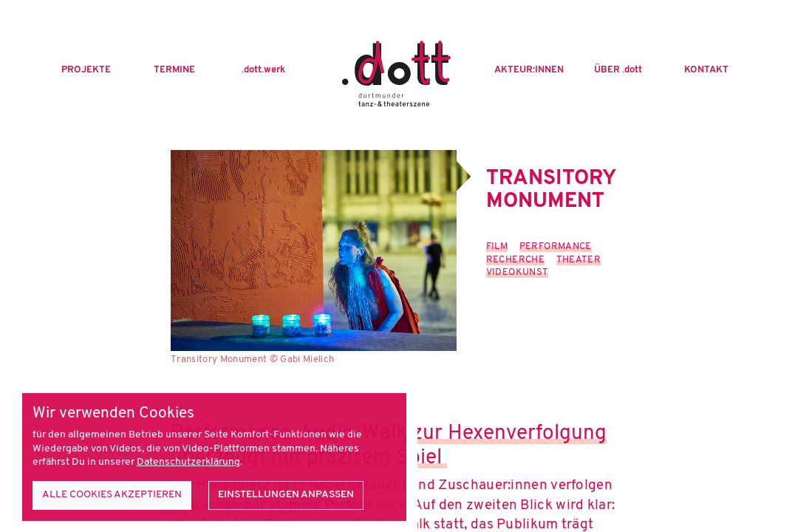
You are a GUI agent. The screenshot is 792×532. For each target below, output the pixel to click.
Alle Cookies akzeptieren (112, 495)
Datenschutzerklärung (188, 462)
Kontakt (706, 70)
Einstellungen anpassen (286, 495)
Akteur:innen (529, 70)
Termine (174, 70)
